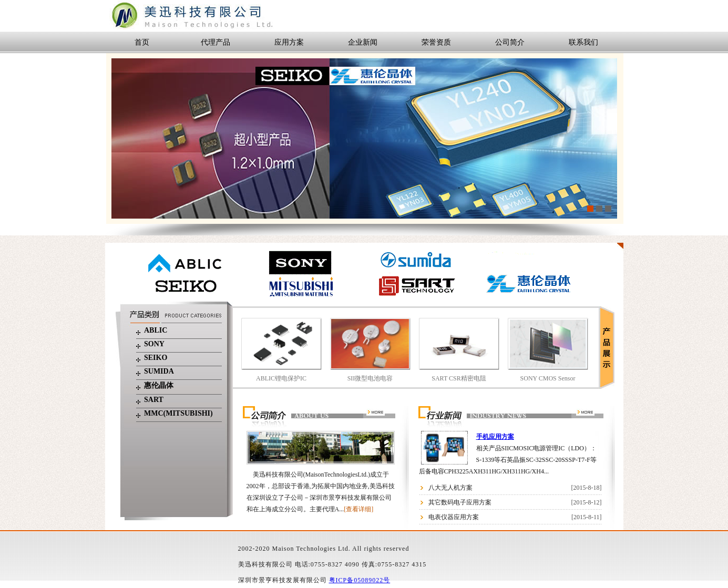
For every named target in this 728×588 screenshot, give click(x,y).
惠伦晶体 (159, 385)
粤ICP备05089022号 (360, 580)
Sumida (159, 371)
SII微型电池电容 (370, 378)
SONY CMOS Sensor (548, 378)
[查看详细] (358, 509)
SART (154, 400)
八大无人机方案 (450, 488)
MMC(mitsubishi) (178, 413)
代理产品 (216, 42)
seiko (156, 358)
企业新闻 (363, 42)
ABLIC (156, 330)
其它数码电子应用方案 (460, 502)
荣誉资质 (436, 42)
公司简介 (510, 42)
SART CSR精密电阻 (459, 378)
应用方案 (289, 42)
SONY (154, 344)
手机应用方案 (495, 437)
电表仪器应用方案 (454, 517)
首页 (142, 42)
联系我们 (583, 42)
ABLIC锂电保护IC (281, 378)
